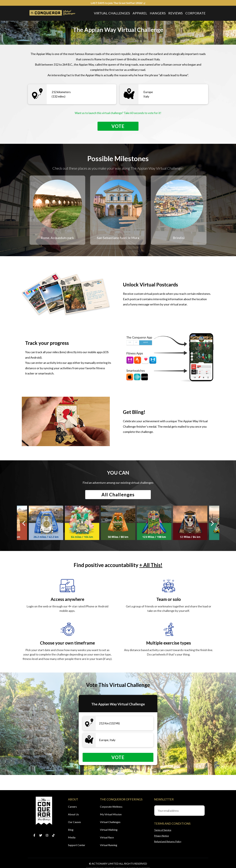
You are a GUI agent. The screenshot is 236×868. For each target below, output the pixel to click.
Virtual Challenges (112, 13)
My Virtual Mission (111, 814)
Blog (71, 830)
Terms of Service (163, 830)
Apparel (140, 13)
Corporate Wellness (111, 807)
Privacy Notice (161, 836)
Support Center (77, 845)
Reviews (176, 13)
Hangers (158, 13)
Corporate (195, 13)
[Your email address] (179, 811)
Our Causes (74, 822)
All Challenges (118, 496)
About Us (73, 814)
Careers (72, 807)
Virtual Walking (109, 830)
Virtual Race (107, 837)
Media (72, 837)
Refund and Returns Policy (168, 841)
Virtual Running (109, 845)
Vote (118, 126)
